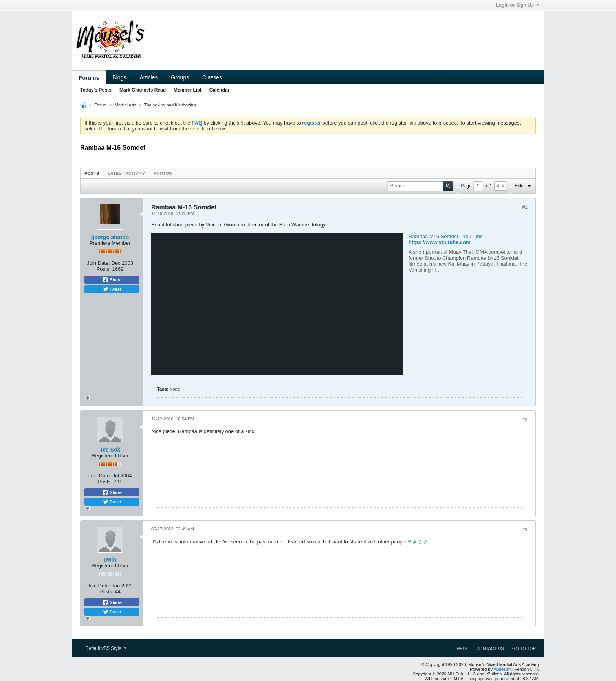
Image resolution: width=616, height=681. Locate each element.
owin (110, 560)
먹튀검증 (418, 542)
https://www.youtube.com (440, 242)
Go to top (524, 648)
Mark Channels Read (143, 90)
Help (462, 648)
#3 (525, 530)
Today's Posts (96, 90)
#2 (525, 420)
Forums (89, 78)
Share (112, 280)
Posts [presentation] (92, 173)
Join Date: (98, 263)
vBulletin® (504, 669)
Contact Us (490, 648)
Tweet (112, 289)
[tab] (92, 173)
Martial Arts (126, 105)
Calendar (219, 90)
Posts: (104, 269)
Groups (180, 77)
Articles (148, 77)
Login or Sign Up (517, 5)
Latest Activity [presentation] (126, 173)
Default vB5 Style (106, 648)
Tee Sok (110, 450)
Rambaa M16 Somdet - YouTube (446, 236)
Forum (101, 105)
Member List (188, 90)
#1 (525, 207)
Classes (212, 77)
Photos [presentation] (163, 173)
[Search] (420, 186)
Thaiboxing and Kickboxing (170, 105)
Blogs (119, 77)
